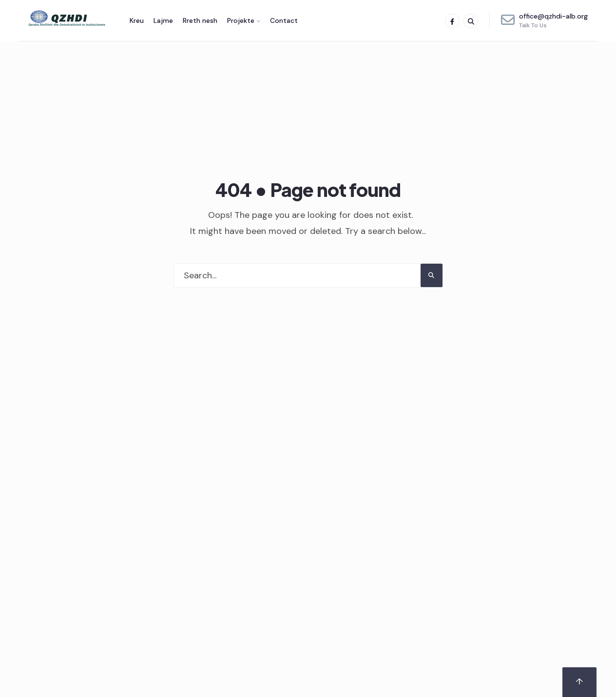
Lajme (163, 20)
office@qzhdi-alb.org (544, 20)
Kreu (137, 20)
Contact (284, 20)
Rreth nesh (200, 20)
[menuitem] (244, 20)
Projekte (241, 20)
